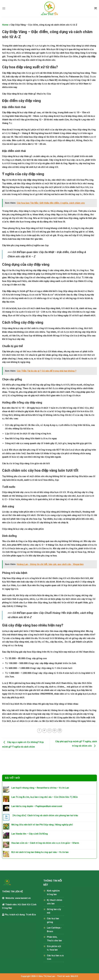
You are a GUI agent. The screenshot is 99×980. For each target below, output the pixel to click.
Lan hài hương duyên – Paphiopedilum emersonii (37, 806)
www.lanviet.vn (23, 898)
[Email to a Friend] (49, 731)
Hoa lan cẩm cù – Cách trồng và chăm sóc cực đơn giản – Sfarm (45, 843)
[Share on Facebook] (39, 731)
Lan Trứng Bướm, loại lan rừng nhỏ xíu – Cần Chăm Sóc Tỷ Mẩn (45, 797)
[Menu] (4, 8)
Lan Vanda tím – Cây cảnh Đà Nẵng (30, 834)
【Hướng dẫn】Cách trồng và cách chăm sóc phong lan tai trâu (45, 815)
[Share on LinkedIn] (60, 731)
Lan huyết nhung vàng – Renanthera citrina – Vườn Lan (40, 788)
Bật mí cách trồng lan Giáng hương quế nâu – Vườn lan (40, 852)
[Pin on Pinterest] (55, 731)
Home (5, 25)
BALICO (74, 976)
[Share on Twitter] (44, 731)
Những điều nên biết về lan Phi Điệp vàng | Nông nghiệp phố (42, 825)
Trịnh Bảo (31, 915)
